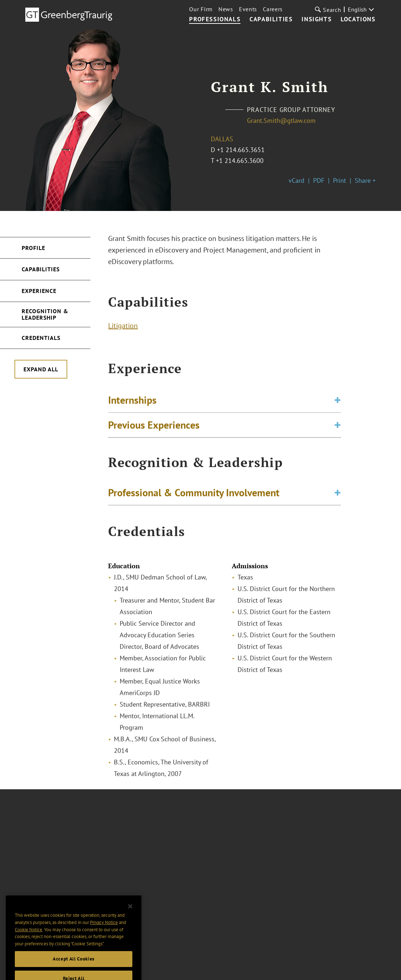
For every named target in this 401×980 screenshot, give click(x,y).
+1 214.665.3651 (241, 150)
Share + (365, 180)
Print (340, 180)
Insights (317, 20)
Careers (273, 9)
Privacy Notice (104, 932)
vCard (297, 180)
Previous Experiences (154, 428)
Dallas (222, 139)
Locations (358, 20)
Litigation (123, 327)
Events (248, 9)
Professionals (215, 20)
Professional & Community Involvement (194, 494)
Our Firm (201, 9)
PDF (319, 180)
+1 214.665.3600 (240, 161)
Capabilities (271, 20)
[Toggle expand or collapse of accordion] (338, 403)
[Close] (130, 916)
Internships (132, 403)
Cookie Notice (29, 939)
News (226, 9)
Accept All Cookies (74, 968)
